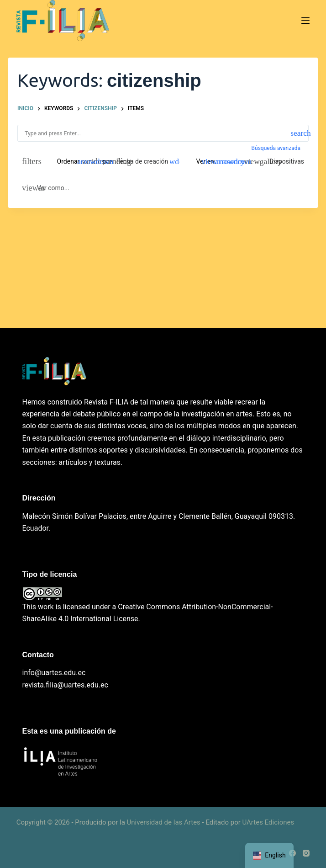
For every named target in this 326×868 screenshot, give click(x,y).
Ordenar (68, 161)
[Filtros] (29, 161)
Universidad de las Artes (164, 822)
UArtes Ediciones (268, 822)
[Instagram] (306, 853)
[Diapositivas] (282, 161)
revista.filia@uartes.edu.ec (65, 685)
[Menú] (305, 21)
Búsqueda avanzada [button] (277, 148)
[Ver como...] (46, 188)
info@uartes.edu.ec (54, 673)
